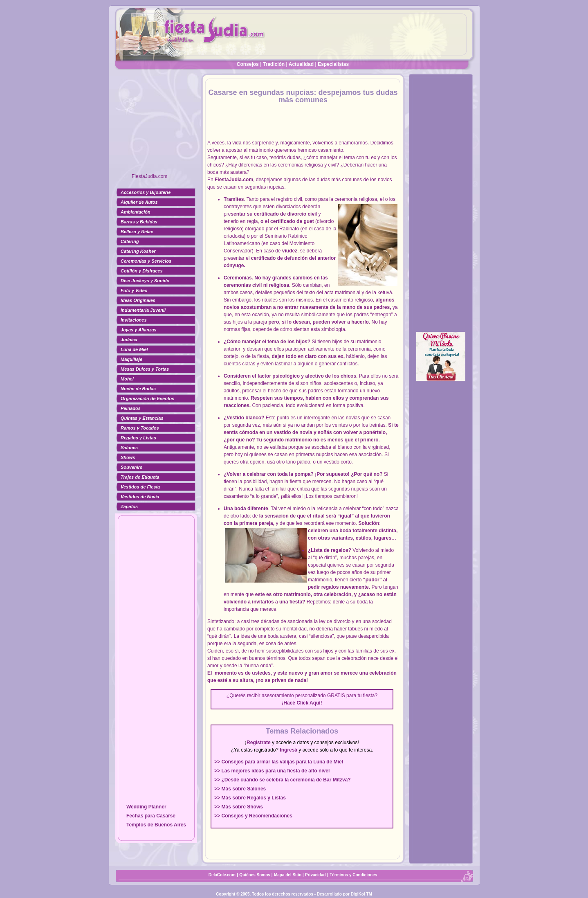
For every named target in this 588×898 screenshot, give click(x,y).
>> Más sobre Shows (239, 807)
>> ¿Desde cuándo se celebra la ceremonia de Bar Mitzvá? (282, 780)
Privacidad (315, 875)
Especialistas (333, 64)
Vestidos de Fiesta (140, 487)
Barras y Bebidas (139, 222)
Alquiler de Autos (139, 202)
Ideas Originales (138, 300)
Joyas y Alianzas (139, 330)
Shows (128, 457)
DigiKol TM (361, 894)
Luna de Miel (134, 349)
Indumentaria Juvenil (143, 310)
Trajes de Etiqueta (140, 477)
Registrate (259, 743)
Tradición (274, 64)
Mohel (127, 379)
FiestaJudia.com (149, 176)
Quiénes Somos (255, 875)
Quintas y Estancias (142, 418)
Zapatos (129, 506)
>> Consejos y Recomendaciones (253, 816)
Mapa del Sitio (288, 875)
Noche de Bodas (138, 389)
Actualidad (301, 64)
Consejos (248, 64)
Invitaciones (134, 320)
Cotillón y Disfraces (142, 271)
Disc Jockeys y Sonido (145, 281)
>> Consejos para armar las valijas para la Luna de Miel (279, 762)
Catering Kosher (138, 251)
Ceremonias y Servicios (146, 261)
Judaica (129, 340)
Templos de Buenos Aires (156, 825)
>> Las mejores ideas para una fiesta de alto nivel (272, 771)
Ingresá (288, 750)
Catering (130, 241)
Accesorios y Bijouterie (146, 192)
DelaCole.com (222, 875)
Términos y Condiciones (353, 875)
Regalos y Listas (138, 438)
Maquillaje (131, 359)
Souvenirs (131, 467)
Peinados (131, 408)
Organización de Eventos (147, 398)
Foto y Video (134, 290)
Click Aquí (308, 703)
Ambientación (136, 212)
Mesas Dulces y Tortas (145, 369)
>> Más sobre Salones (240, 789)
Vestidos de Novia (140, 497)
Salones (129, 448)
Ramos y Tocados (140, 428)
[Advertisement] (156, 125)
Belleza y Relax (137, 232)
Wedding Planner (146, 807)
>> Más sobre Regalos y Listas (250, 798)
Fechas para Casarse (151, 816)
